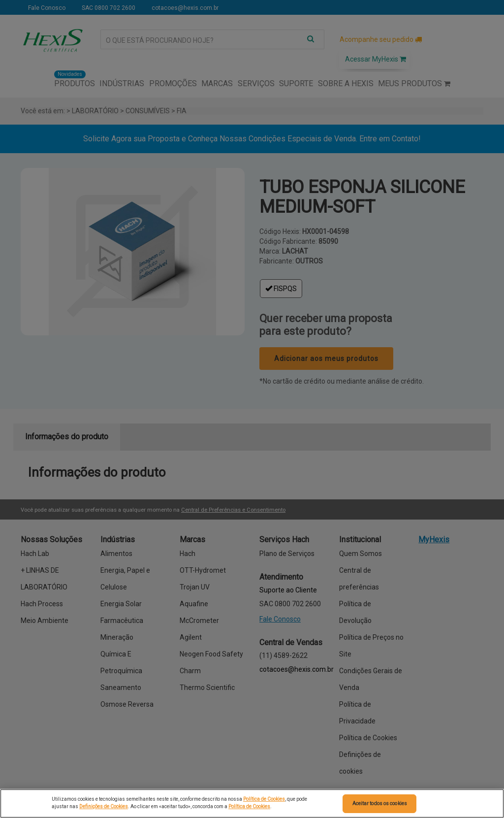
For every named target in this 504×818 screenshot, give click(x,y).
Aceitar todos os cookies (380, 803)
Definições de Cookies (104, 806)
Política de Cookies (264, 799)
